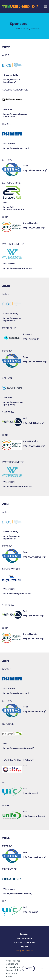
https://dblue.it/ (31, 339)
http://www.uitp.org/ (33, 639)
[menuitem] (17, 29)
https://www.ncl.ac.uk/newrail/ (18, 748)
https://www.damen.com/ (16, 148)
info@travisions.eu (24, 951)
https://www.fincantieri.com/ (18, 894)
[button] (28, 968)
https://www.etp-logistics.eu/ (12, 81)
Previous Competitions (25, 942)
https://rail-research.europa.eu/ (14, 208)
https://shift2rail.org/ (33, 423)
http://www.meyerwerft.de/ (17, 594)
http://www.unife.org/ (34, 816)
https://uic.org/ (30, 793)
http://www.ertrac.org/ (34, 557)
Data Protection (25, 938)
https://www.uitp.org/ (34, 228)
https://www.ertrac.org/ (35, 171)
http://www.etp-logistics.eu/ (11, 538)
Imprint (25, 947)
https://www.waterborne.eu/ (18, 268)
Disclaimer (25, 934)
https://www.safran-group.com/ (13, 404)
